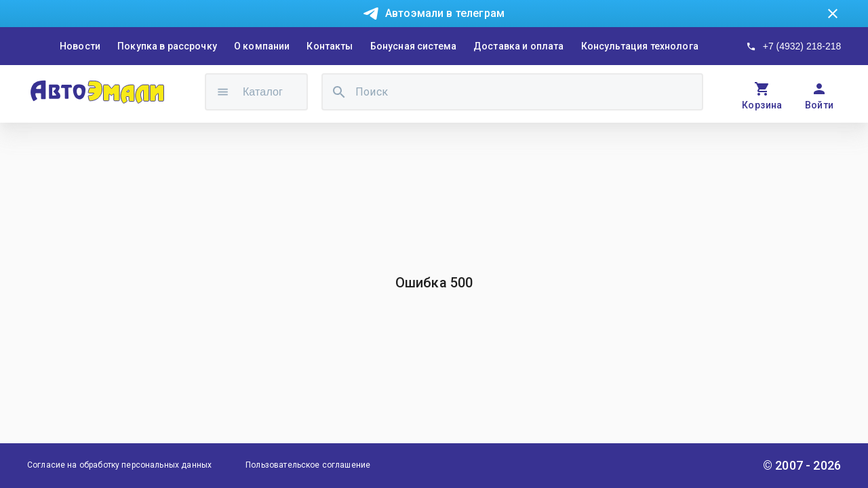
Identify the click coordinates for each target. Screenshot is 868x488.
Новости (80, 46)
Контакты (330, 46)
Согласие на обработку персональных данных (119, 465)
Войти (820, 105)
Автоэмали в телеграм (445, 13)
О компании (262, 46)
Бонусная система (413, 46)
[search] (339, 92)
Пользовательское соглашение (308, 465)
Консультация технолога (640, 46)
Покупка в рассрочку (167, 46)
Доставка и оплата (519, 46)
